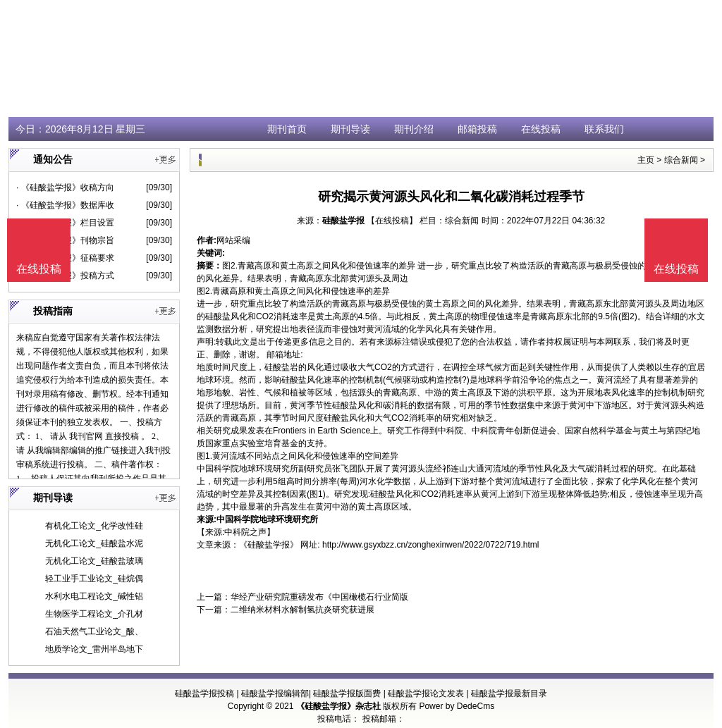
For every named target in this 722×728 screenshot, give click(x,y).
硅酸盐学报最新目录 (509, 693)
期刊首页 (287, 129)
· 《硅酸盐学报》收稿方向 (65, 187)
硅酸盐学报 (343, 221)
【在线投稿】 (392, 221)
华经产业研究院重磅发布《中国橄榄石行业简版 (319, 597)
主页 (646, 160)
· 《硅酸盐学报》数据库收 (65, 205)
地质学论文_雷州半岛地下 (94, 649)
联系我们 (604, 129)
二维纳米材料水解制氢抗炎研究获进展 (302, 610)
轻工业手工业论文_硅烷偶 (94, 579)
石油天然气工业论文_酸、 (94, 631)
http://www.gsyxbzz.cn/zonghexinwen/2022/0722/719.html (431, 545)
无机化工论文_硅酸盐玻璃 (94, 561)
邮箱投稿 (477, 129)
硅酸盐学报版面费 (347, 693)
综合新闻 (681, 160)
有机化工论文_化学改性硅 (94, 526)
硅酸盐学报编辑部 (275, 693)
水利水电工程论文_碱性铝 (94, 596)
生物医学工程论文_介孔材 (94, 614)
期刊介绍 (414, 129)
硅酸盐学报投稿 (204, 693)
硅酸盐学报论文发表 (426, 693)
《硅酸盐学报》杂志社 (338, 706)
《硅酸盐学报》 (269, 545)
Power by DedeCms (457, 706)
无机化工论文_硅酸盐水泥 (94, 543)
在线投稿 (541, 129)
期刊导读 (350, 129)
